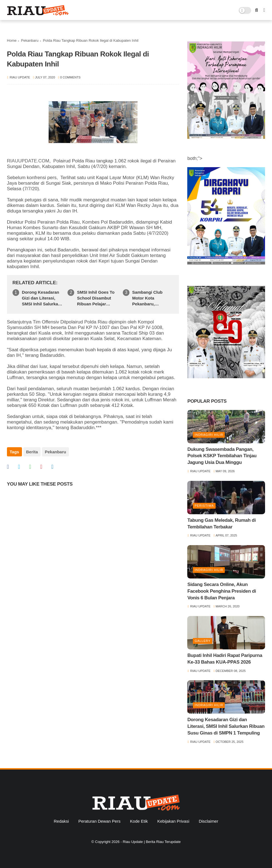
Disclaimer (208, 821)
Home (12, 40)
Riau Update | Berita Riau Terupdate (152, 842)
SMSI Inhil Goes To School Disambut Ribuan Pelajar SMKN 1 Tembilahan (97, 298)
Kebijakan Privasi (173, 821)
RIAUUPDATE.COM (28, 161)
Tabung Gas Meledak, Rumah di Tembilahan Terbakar (221, 524)
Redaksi (61, 821)
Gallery (203, 641)
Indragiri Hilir (209, 435)
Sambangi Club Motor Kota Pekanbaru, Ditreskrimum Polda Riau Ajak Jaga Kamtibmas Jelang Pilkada (152, 298)
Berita (32, 452)
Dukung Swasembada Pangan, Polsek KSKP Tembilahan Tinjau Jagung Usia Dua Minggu (222, 456)
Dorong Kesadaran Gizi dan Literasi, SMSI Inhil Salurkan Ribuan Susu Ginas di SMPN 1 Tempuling (41, 298)
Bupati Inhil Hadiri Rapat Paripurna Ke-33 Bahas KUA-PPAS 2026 (225, 659)
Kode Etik (139, 821)
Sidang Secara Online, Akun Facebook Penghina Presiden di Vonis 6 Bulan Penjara (222, 591)
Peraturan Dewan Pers (99, 821)
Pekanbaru (30, 40)
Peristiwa (204, 506)
